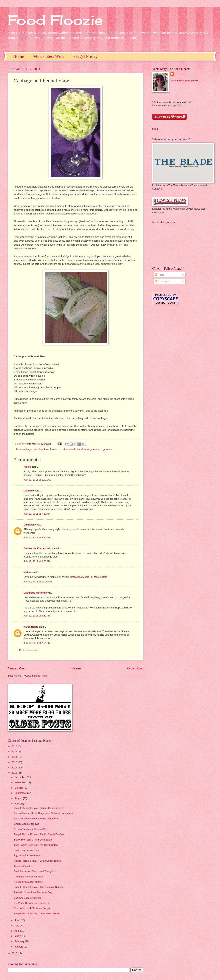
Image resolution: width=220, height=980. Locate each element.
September (21, 793)
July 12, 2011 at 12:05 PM (38, 582)
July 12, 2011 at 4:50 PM (37, 616)
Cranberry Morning (35, 593)
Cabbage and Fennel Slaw (28, 877)
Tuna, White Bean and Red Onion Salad (36, 845)
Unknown (29, 525)
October (19, 788)
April (17, 931)
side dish (81, 449)
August (19, 798)
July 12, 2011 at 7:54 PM (37, 643)
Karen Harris (31, 627)
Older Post (135, 668)
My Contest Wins (49, 56)
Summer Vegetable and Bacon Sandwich (36, 818)
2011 (15, 773)
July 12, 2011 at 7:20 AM (37, 514)
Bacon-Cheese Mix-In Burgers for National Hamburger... (44, 813)
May (17, 925)
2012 (15, 768)
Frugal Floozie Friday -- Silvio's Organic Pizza (39, 808)
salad (72, 449)
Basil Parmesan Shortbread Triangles (34, 871)
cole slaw (38, 449)
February (20, 941)
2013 (15, 762)
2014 (15, 757)
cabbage (27, 449)
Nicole (27, 467)
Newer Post (17, 668)
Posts (159, 275)
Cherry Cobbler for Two (27, 824)
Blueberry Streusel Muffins (28, 882)
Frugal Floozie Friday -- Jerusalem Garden (37, 913)
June (17, 920)
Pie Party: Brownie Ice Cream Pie (32, 903)
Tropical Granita (23, 866)
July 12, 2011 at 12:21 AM (38, 480)
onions (56, 449)
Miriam (28, 572)
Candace (29, 491)
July (17, 804)
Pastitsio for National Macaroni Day (33, 892)
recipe (64, 449)
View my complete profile (184, 81)
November (20, 782)
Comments (162, 281)
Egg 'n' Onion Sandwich (27, 855)
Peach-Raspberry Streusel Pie (30, 829)
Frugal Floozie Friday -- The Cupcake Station (38, 887)
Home (19, 56)
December (20, 777)
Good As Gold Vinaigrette (28, 898)
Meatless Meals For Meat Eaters (89, 577)
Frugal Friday (85, 56)
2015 (15, 752)
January (19, 947)
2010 (15, 953)
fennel (48, 449)
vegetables (93, 449)
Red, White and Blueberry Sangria (33, 908)
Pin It (155, 129)
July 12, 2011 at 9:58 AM (37, 561)
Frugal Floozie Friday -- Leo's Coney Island (37, 861)
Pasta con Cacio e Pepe (27, 850)
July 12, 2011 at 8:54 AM (37, 537)
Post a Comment (28, 650)
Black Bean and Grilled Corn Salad (33, 840)
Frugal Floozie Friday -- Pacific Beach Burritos (39, 834)
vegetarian (106, 449)
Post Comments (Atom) (35, 676)
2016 (15, 746)
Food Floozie (55, 20)
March (18, 936)
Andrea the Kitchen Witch (38, 548)
